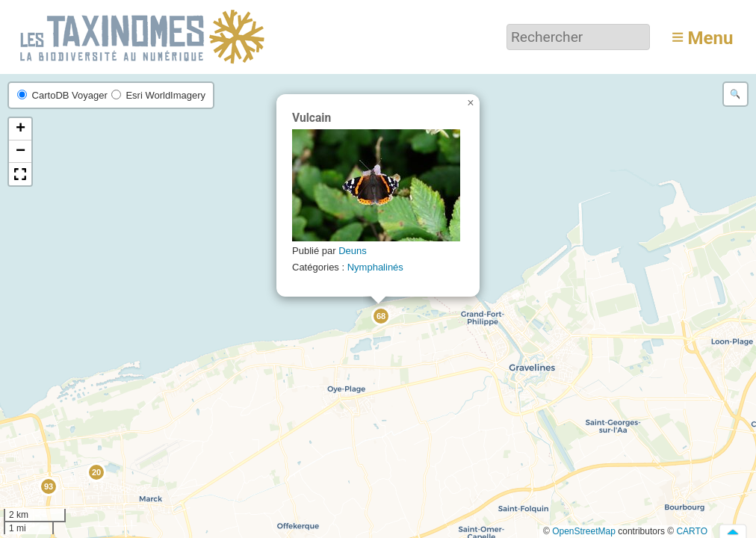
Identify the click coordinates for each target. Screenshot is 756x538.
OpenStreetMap (584, 531)
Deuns (353, 251)
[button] (96, 471)
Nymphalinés (375, 267)
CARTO (692, 531)
